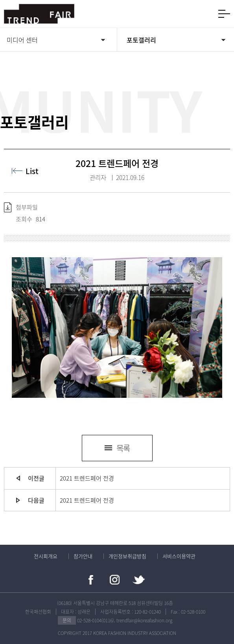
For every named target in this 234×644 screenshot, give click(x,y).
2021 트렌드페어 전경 (87, 478)
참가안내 (83, 556)
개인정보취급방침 (127, 556)
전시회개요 (46, 556)
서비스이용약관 (179, 556)
